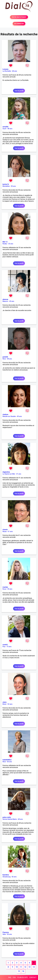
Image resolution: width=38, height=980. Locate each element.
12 (25, 967)
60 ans (10, 762)
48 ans (10, 129)
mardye (5, 587)
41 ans (19, 474)
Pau (4, 647)
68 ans (15, 71)
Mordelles (6, 186)
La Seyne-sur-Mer (9, 474)
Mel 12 (5, 242)
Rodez (5, 244)
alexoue (5, 299)
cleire (5, 702)
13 (29, 967)
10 (17, 967)
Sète (4, 934)
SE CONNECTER (19, 24)
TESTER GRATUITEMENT (19, 17)
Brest (4, 704)
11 (21, 967)
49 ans (19, 416)
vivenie (5, 530)
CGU (14, 977)
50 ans (13, 186)
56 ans (14, 877)
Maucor (5, 301)
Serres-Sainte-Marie (10, 819)
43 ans (12, 301)
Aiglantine (6, 472)
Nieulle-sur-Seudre (9, 416)
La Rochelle (7, 71)
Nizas (5, 531)
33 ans (11, 244)
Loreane (5, 69)
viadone (5, 414)
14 (34, 967)
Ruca (4, 589)
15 (19, 971)
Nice (4, 359)
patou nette (7, 817)
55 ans (10, 589)
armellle (5, 127)
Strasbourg (6, 877)
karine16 (6, 184)
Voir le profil (19, 91)
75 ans (9, 647)
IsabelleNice (7, 760)
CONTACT (33, 977)
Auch (4, 129)
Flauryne (6, 932)
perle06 (5, 357)
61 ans (10, 531)
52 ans (10, 704)
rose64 (5, 645)
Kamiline (6, 875)
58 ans (10, 359)
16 (23, 971)
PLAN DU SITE (23, 977)
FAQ (10, 977)
